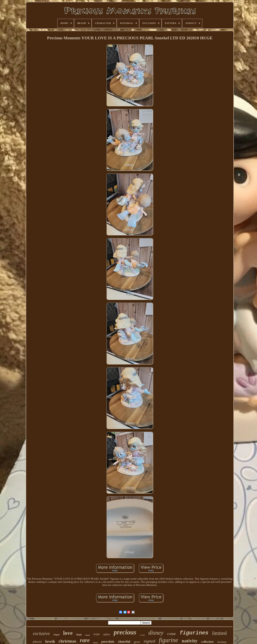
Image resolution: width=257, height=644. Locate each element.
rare (85, 640)
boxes (95, 643)
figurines (194, 633)
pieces (37, 642)
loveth (50, 641)
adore (107, 634)
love (68, 633)
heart (88, 635)
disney (156, 633)
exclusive (41, 633)
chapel (56, 635)
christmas (67, 641)
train (97, 634)
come (172, 634)
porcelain (108, 642)
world (142, 635)
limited (219, 633)
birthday (222, 642)
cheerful (124, 642)
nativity (190, 641)
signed (149, 641)
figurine (169, 640)
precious (125, 632)
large (79, 635)
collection (207, 642)
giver (137, 642)
